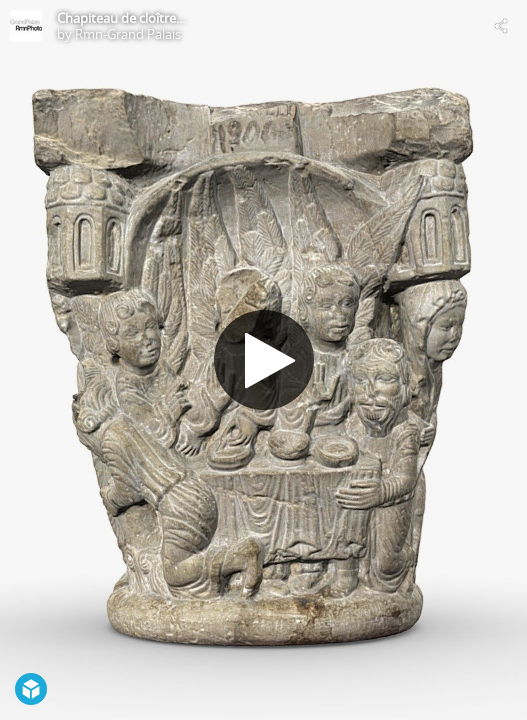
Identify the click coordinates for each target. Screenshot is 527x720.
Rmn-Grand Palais (128, 34)
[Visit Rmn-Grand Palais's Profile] (26, 26)
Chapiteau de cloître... (121, 18)
